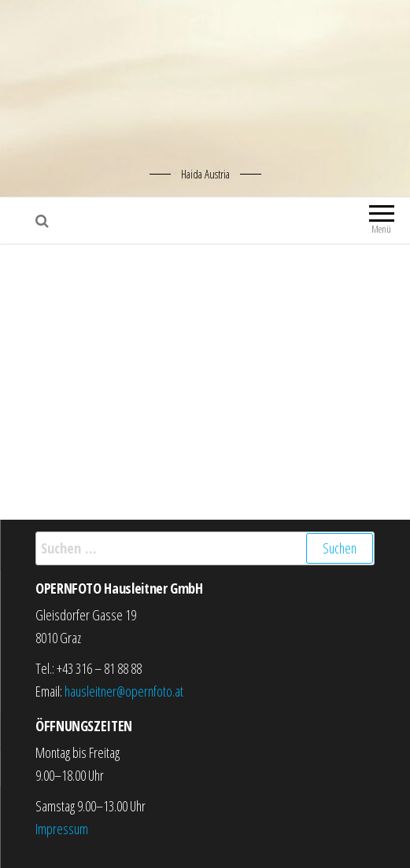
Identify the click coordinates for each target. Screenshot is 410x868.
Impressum (62, 829)
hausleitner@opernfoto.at (124, 691)
